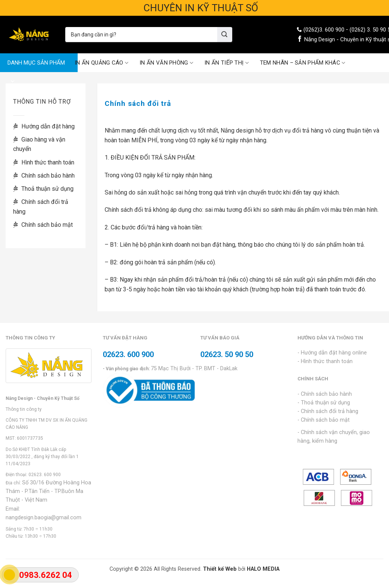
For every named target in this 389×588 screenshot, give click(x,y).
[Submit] (225, 35)
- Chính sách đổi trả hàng (328, 411)
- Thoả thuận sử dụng (324, 403)
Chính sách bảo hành (44, 176)
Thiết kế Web (220, 569)
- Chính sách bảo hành (325, 394)
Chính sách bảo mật (43, 225)
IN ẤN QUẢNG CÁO (101, 63)
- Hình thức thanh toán (325, 361)
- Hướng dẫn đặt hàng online (332, 353)
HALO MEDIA (263, 569)
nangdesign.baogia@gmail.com (44, 518)
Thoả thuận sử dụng (43, 189)
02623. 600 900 (45, 475)
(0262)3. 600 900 (324, 30)
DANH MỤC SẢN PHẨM (36, 66)
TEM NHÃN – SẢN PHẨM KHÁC (303, 63)
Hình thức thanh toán (44, 162)
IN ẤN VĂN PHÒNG (166, 63)
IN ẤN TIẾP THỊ (227, 63)
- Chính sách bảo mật (324, 420)
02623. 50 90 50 (227, 354)
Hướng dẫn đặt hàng (44, 126)
